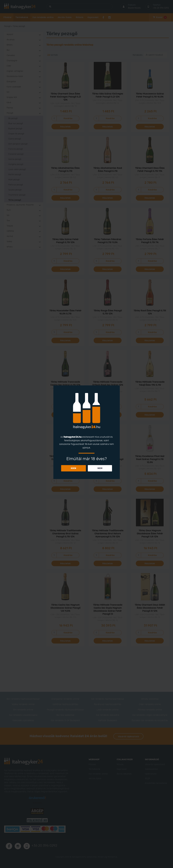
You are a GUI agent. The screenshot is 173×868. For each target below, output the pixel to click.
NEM (100, 468)
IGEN (74, 468)
